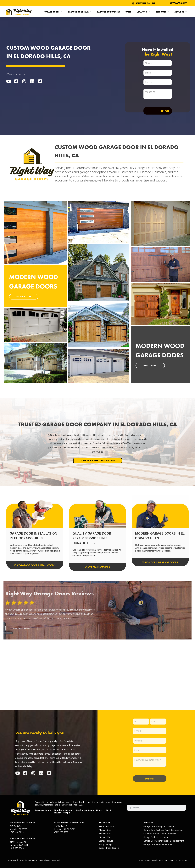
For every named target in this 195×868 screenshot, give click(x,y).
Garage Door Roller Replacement (159, 844)
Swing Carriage (106, 844)
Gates (128, 12)
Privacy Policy (163, 860)
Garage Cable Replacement (156, 837)
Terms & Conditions (178, 860)
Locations (143, 12)
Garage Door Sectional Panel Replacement (163, 830)
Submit (164, 111)
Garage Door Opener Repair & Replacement (164, 841)
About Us (181, 12)
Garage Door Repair (79, 12)
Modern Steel (105, 830)
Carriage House (106, 841)
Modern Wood (106, 837)
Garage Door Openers (108, 12)
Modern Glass (105, 834)
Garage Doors (53, 12)
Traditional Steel (106, 826)
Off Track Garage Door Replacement (160, 834)
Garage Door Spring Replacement (159, 826)
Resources (162, 12)
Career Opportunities (147, 860)
